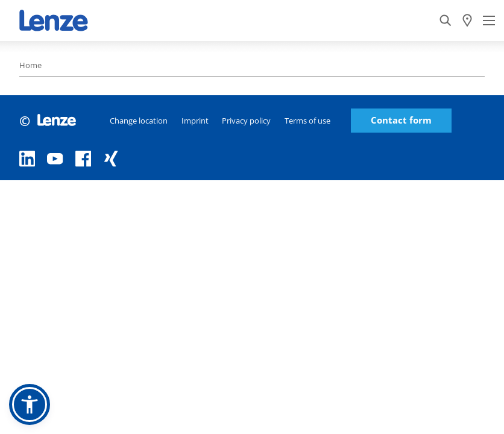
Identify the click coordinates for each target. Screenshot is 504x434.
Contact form (401, 120)
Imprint (195, 121)
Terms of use (307, 121)
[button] (30, 404)
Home (30, 65)
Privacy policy (246, 121)
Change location (139, 121)
